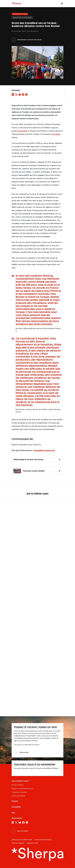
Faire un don (24, 752)
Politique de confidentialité (22, 840)
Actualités (16, 807)
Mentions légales (18, 843)
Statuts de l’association (43, 840)
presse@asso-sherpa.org (44, 450)
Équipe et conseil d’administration (22, 789)
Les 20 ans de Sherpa (18, 796)
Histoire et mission (18, 785)
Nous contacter (23, 831)
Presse (15, 801)
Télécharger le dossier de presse (29, 40)
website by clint (32, 843)
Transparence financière (19, 792)
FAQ (13, 813)
